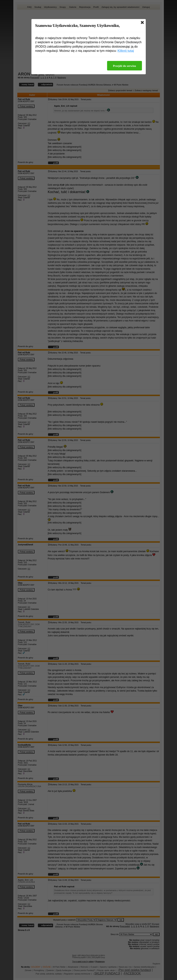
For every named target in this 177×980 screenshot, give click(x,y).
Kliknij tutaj (126, 51)
